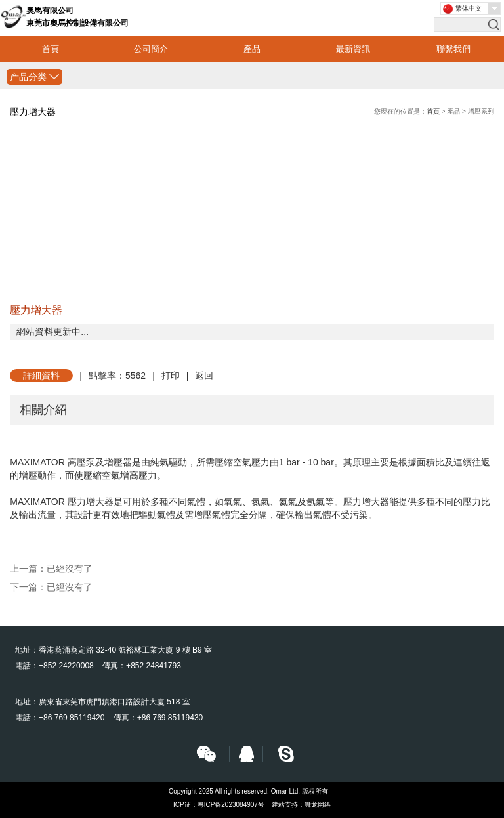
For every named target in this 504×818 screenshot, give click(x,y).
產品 (252, 49)
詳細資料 (41, 376)
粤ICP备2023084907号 (231, 805)
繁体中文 (469, 8)
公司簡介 (151, 49)
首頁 (51, 49)
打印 (171, 376)
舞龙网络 (318, 805)
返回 (204, 376)
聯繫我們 (453, 49)
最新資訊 (353, 49)
